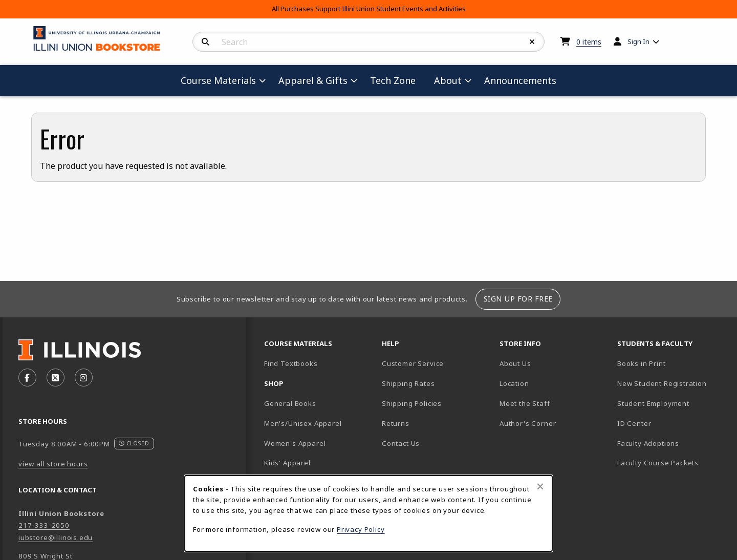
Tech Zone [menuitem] (397, 80)
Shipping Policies (412, 403)
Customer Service (413, 363)
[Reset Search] (532, 42)
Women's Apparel (295, 443)
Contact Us (401, 443)
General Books (290, 403)
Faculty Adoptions (648, 443)
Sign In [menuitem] (638, 41)
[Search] (205, 42)
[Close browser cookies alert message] (540, 486)
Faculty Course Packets (658, 463)
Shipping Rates (408, 383)
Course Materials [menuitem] (218, 80)
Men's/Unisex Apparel (303, 423)
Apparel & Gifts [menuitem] (313, 80)
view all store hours (53, 464)
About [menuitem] (448, 80)
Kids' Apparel (287, 463)
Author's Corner (528, 423)
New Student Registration (662, 383)
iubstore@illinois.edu (56, 537)
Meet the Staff (525, 403)
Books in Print (672, 363)
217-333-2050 (44, 525)
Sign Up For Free (518, 299)
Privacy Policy (361, 529)
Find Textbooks (291, 363)
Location (514, 383)
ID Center (670, 423)
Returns (396, 423)
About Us (515, 363)
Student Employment (672, 403)
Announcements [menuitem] (520, 80)
